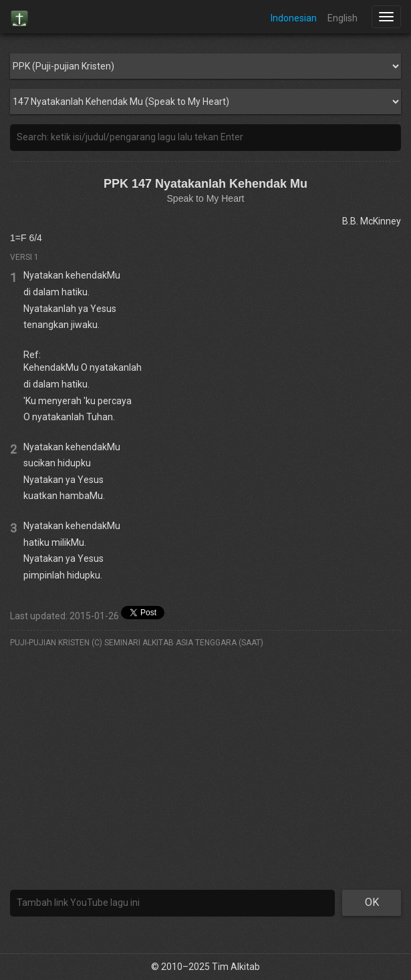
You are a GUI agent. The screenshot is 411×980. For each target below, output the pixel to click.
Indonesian (294, 18)
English (342, 18)
